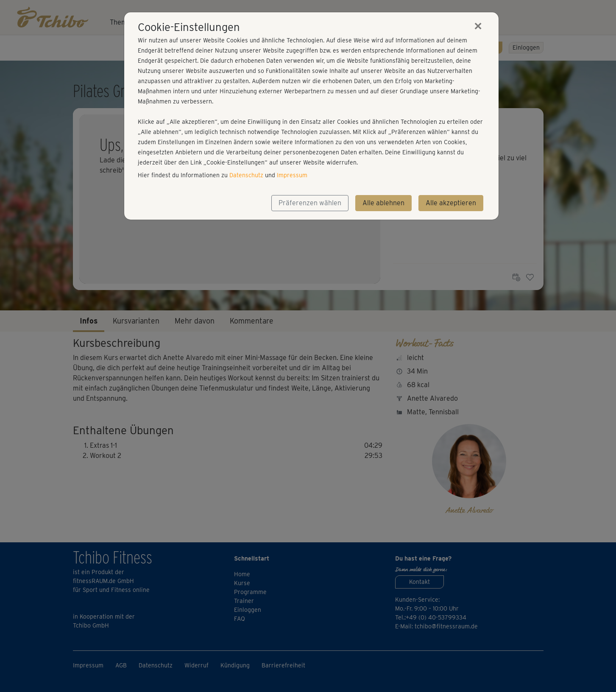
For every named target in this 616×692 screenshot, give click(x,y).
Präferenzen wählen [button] (310, 203)
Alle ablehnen (383, 203)
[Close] (478, 26)
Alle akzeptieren (451, 203)
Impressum (292, 175)
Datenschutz (246, 175)
